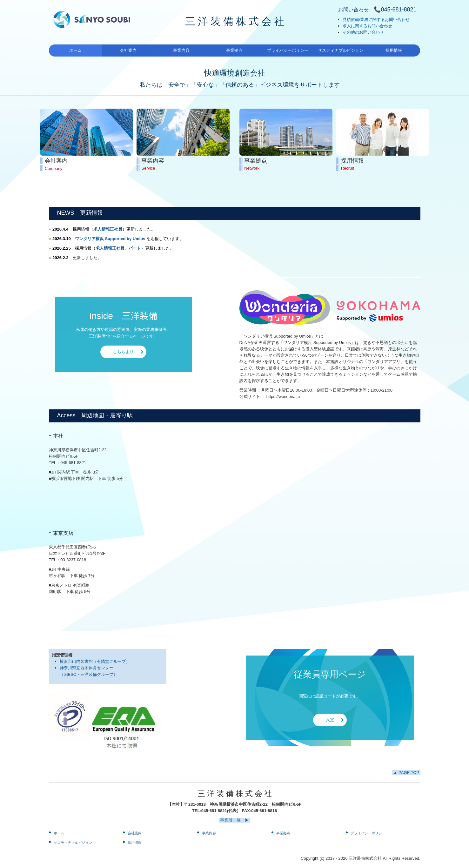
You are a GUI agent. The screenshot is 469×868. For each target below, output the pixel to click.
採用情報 (394, 50)
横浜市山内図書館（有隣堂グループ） (95, 661)
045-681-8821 (73, 463)
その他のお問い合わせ (363, 32)
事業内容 (181, 50)
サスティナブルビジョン (341, 50)
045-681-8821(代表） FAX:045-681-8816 (239, 811)
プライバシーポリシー (288, 50)
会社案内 (128, 50)
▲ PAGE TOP (406, 773)
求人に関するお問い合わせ (367, 26)
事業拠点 (234, 50)
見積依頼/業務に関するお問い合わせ (376, 20)
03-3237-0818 (73, 560)
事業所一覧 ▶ (234, 820)
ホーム (75, 50)
